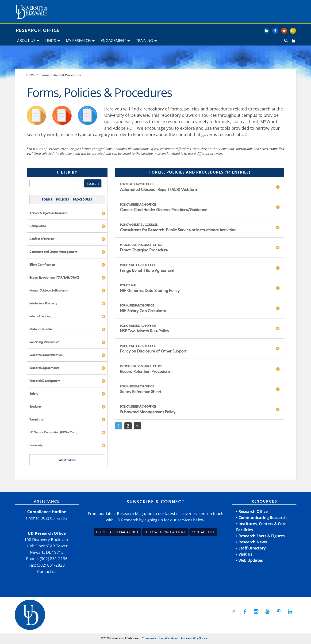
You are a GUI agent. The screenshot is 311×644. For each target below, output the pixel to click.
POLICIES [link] (63, 199)
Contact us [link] (47, 571)
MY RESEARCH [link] (78, 41)
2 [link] (128, 426)
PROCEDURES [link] (83, 199)
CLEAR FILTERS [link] (67, 460)
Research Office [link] (38, 30)
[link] (293, 41)
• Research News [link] (251, 542)
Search (93, 183)
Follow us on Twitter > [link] (165, 532)
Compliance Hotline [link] (47, 512)
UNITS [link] (51, 41)
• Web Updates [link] (250, 560)
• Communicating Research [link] (261, 518)
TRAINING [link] (144, 41)
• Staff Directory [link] (251, 548)
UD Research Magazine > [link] (117, 532)
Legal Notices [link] (169, 638)
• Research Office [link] (252, 511)
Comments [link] (149, 638)
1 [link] (119, 426)
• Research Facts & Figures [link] (260, 536)
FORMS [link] (47, 199)
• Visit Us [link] (244, 554)
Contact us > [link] (203, 532)
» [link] (137, 426)
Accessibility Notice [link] (194, 638)
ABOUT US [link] (26, 41)
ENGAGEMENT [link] (113, 41)
